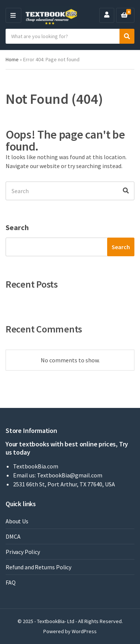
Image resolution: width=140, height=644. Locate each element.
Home (12, 59)
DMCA (13, 536)
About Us (17, 521)
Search (17, 227)
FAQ (11, 582)
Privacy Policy (23, 552)
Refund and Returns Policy (38, 567)
